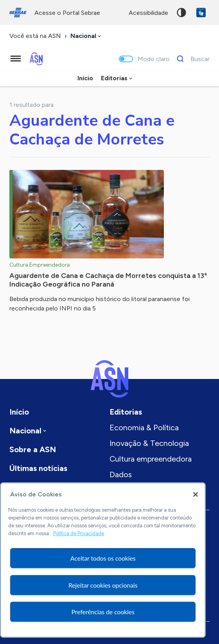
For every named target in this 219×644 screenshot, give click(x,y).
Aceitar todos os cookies (103, 558)
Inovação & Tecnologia (149, 443)
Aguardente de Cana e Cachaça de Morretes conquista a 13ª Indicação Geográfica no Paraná (108, 280)
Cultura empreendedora (151, 459)
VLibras (201, 13)
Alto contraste (181, 13)
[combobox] (86, 36)
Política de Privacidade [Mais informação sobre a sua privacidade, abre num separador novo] (79, 533)
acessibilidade (148, 13)
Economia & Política (144, 428)
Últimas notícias (38, 468)
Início (85, 78)
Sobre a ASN (33, 449)
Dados (121, 474)
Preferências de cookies (103, 612)
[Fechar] (196, 494)
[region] (103, 560)
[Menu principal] (16, 59)
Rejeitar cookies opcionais (103, 585)
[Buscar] (191, 59)
